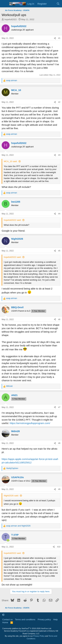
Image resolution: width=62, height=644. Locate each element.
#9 (59, 489)
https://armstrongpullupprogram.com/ (30, 423)
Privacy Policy (39, 636)
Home (5, 622)
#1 (59, 38)
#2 (59, 102)
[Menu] (5, 4)
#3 (59, 155)
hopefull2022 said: (13, 220)
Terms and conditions (25, 619)
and (18, 526)
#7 (59, 407)
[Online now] (8, 540)
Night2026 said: (11, 496)
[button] (3, 615)
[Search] (58, 4)
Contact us (7, 619)
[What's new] (52, 4)
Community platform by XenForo (27, 628)
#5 (59, 251)
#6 (59, 319)
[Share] (55, 38)
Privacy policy (44, 619)
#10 (59, 547)
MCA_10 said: (11, 161)
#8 (59, 443)
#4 (59, 214)
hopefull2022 (11, 19)
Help (55, 619)
